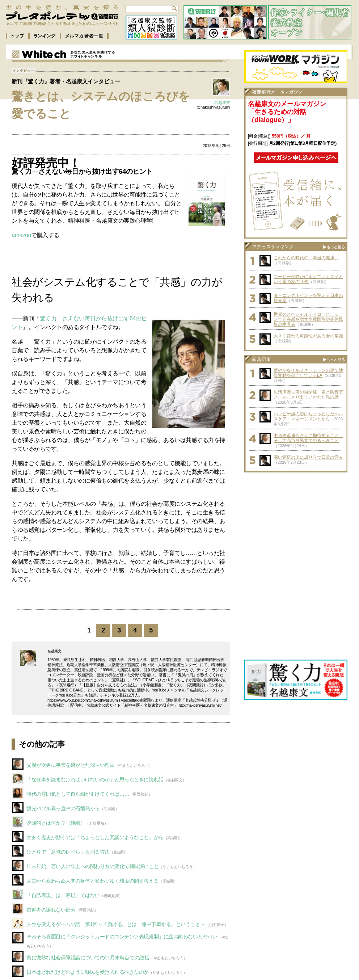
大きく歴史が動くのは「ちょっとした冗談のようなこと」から (95, 837)
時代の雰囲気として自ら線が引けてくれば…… (78, 794)
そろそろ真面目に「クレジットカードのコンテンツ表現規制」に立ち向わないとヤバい (122, 937)
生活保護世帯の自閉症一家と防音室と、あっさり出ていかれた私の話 (308, 395)
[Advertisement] (296, 521)
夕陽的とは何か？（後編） (56, 823)
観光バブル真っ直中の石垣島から (63, 808)
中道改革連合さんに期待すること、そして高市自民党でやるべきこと (308, 438)
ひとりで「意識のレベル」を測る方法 (68, 852)
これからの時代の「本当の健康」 (306, 258)
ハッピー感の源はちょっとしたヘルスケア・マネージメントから (308, 416)
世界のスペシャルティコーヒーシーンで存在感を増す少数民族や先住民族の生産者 (308, 319)
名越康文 (222, 102)
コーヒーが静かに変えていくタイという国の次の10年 (308, 279)
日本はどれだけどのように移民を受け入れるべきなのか (88, 972)
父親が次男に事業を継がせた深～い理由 (70, 765)
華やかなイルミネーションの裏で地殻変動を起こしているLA (308, 373)
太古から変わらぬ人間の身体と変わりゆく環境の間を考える (92, 881)
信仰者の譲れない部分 (51, 910)
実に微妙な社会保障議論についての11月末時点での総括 (88, 958)
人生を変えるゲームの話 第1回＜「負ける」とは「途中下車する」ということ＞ (116, 924)
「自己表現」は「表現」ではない (63, 895)
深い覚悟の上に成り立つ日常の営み (308, 457)
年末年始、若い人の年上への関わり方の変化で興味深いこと (92, 866)
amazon (21, 235)
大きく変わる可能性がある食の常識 (308, 336)
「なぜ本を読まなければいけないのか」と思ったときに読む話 (95, 779)
